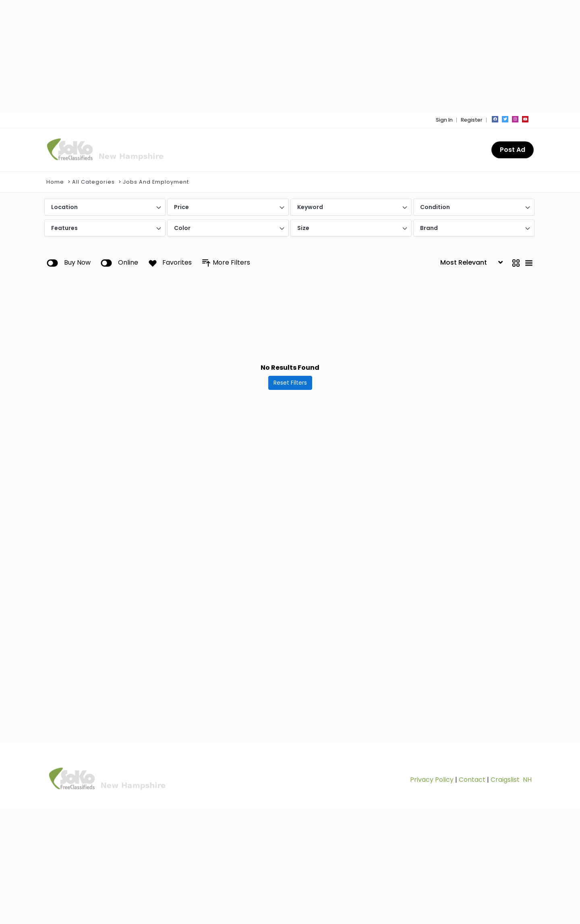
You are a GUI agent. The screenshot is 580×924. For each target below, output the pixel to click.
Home (55, 182)
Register (472, 120)
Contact (472, 780)
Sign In (444, 120)
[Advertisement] (288, 56)
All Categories (93, 182)
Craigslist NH (511, 780)
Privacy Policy (432, 780)
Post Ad (513, 150)
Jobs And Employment (156, 182)
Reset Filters (290, 383)
